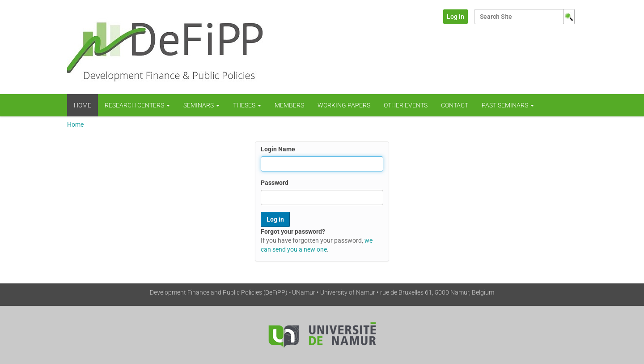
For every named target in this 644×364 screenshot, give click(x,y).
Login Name (278, 149)
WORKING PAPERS (344, 105)
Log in (455, 17)
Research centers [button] (137, 105)
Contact (455, 105)
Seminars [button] (201, 105)
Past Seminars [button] (508, 105)
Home (83, 105)
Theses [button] (247, 105)
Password (275, 183)
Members (289, 105)
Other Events (406, 105)
